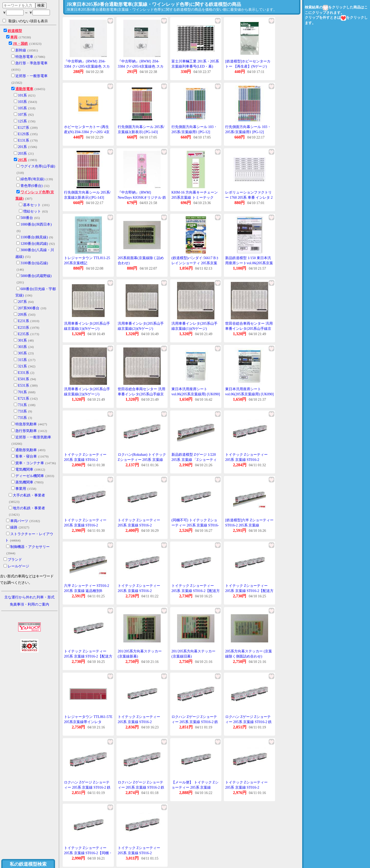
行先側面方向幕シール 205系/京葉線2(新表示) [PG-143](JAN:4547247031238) (141, 132)
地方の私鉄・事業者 (29, 508)
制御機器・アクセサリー (30, 547)
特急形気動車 (26, 424)
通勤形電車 (24, 89)
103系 (22, 102)
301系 (22, 340)
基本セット (32, 205)
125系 (22, 121)
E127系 (24, 128)
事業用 (21, 489)
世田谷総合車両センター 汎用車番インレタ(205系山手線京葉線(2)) (142, 394)
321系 (22, 366)
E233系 (24, 328)
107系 (22, 115)
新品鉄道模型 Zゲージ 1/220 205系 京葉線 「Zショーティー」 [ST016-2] (194, 460)
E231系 (24, 321)
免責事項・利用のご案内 (29, 604)
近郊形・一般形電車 (31, 76)
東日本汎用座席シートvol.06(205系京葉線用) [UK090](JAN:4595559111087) (196, 394)
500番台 (27, 218)
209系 (22, 315)
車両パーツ (19, 521)
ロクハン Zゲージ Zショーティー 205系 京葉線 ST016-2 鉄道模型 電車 (195, 722)
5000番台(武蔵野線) (36, 276)
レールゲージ (18, 566)
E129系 (24, 134)
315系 (22, 360)
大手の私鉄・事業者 (29, 495)
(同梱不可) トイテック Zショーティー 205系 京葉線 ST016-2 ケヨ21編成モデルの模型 (195, 525)
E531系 (24, 385)
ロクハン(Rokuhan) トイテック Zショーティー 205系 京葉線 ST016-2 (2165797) (142, 460)
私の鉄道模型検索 (28, 864)
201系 (22, 147)
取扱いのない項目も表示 (25, 21)
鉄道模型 (15, 31)
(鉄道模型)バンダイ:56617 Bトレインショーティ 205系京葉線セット (195, 263)
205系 (22, 160)
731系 (22, 405)
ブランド (15, 560)
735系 (22, 418)
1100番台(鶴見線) (34, 237)
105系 (22, 108)
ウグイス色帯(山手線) (38, 166)
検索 (41, 5)
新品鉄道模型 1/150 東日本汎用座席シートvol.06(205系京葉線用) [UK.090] (249, 263)
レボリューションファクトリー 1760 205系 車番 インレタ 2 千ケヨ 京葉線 (249, 197)
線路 (14, 527)
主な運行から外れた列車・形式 (29, 597)
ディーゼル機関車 (30, 476)
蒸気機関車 (24, 482)
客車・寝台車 (26, 456)
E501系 (24, 379)
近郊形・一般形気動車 (33, 437)
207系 (22, 302)
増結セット (32, 211)
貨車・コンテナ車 (30, 463)
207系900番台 (29, 308)
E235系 (24, 334)
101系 (22, 95)
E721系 (24, 399)
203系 (22, 154)
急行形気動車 (26, 431)
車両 (14, 37)
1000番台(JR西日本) (36, 224)
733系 (22, 411)
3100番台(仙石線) (34, 263)
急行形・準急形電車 (31, 63)
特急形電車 (24, 57)
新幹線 (21, 50)
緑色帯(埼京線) (32, 179)
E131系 (24, 140)
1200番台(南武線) (34, 244)
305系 (22, 353)
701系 (22, 392)
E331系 (24, 373)
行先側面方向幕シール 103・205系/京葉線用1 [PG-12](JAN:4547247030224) (194, 132)
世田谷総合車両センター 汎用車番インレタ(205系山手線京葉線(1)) (249, 329)
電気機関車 (24, 469)
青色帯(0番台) (31, 186)
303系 (22, 347)
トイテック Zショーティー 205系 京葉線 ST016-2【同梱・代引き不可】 (88, 853)
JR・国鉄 (20, 44)
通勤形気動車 (26, 450)
